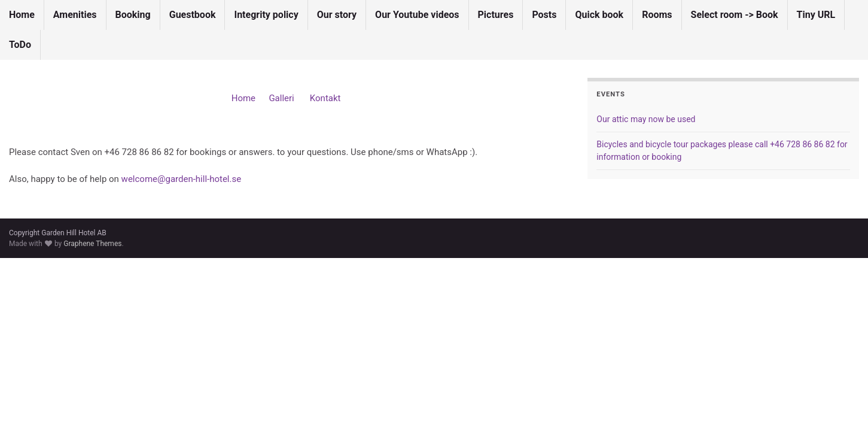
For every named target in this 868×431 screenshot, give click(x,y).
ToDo (20, 45)
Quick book (599, 15)
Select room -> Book (735, 15)
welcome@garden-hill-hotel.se (182, 179)
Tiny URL (816, 15)
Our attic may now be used (646, 119)
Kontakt (325, 98)
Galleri (282, 98)
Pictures (496, 15)
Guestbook (193, 15)
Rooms (657, 15)
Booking (133, 15)
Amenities (75, 15)
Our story (337, 15)
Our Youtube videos (417, 15)
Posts (544, 15)
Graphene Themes (92, 244)
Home (22, 15)
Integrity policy (266, 15)
